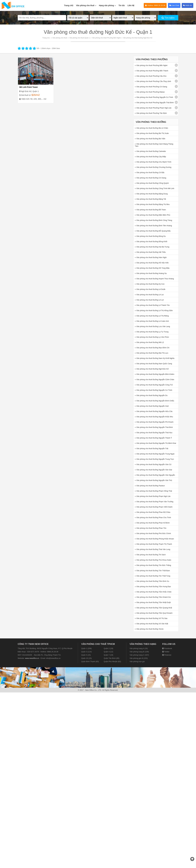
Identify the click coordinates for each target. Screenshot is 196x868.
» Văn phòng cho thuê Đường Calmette (150, 151)
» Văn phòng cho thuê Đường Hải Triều (150, 252)
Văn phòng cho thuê (86, 4)
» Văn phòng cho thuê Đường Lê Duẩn (150, 289)
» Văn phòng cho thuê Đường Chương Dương (153, 167)
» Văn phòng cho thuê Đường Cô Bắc (150, 172)
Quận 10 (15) (86, 658)
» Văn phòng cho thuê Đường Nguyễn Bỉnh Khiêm (155, 374)
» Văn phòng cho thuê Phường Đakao (150, 92)
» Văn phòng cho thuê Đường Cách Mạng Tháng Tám (154, 145)
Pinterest (167, 655)
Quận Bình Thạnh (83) (90, 661)
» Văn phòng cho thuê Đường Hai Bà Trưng (152, 247)
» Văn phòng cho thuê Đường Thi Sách (150, 555)
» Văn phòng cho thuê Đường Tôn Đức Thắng (153, 565)
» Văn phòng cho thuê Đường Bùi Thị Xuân (152, 133)
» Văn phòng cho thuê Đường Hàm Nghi (151, 257)
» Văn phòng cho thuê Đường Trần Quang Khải (153, 608)
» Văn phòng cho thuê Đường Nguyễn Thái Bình (154, 427)
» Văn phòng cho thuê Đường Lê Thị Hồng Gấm (154, 310)
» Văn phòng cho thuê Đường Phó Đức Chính (153, 533)
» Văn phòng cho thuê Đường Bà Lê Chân (151, 128)
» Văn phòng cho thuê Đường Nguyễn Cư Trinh (154, 390)
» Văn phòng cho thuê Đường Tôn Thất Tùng (153, 576)
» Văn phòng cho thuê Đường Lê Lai (149, 295)
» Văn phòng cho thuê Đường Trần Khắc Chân (153, 592)
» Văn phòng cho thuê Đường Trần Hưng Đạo (153, 586)
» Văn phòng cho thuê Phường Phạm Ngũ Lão (153, 108)
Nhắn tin (187, 5)
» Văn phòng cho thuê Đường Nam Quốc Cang (153, 364)
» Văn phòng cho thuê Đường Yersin (149, 629)
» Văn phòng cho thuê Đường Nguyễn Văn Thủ (153, 480)
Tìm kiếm (168, 18)
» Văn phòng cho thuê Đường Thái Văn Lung (153, 549)
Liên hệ (131, 5)
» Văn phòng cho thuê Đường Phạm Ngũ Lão (153, 496)
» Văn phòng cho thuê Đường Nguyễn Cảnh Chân (155, 379)
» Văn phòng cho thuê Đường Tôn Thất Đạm (152, 571)
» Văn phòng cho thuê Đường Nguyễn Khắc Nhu (154, 417)
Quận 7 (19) (108, 655)
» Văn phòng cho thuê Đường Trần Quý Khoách (154, 613)
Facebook (167, 648)
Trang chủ (69, 5)
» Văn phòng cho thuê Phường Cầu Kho (151, 76)
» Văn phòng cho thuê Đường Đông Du (150, 236)
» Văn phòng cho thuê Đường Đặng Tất (150, 199)
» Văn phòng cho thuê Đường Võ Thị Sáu (151, 618)
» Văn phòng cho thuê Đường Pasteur (150, 486)
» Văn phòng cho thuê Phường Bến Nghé (151, 65)
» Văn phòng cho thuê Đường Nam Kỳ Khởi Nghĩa (155, 358)
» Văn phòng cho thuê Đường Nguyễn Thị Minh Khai (156, 443)
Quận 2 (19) (108, 648)
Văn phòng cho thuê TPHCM (98, 644)
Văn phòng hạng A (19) (139, 648)
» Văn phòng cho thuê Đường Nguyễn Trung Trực (154, 459)
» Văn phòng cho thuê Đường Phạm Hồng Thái (153, 491)
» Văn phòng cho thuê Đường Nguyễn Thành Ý (153, 438)
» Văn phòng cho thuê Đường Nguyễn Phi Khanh (154, 422)
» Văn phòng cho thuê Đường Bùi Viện (150, 139)
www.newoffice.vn (32, 658)
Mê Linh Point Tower (29, 87)
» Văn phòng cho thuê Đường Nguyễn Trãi (152, 448)
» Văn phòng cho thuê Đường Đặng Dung (151, 194)
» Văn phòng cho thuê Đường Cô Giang (151, 178)
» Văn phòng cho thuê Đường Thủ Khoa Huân (153, 560)
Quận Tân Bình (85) (111, 658)
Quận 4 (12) (108, 652)
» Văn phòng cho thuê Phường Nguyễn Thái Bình (154, 103)
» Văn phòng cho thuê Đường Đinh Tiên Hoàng (153, 226)
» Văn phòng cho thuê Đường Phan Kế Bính (152, 523)
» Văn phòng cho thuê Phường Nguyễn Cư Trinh (154, 97)
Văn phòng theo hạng (143, 644)
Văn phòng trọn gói (137, 661)
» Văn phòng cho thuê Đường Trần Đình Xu (152, 581)
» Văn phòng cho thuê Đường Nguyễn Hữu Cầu (154, 411)
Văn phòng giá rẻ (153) (139, 658)
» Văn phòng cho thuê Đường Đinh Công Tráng (154, 220)
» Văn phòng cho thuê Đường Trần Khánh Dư (153, 597)
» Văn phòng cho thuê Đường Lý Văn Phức (152, 337)
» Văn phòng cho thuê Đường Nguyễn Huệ (152, 406)
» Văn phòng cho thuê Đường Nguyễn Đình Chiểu (154, 401)
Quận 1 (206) (86, 648)
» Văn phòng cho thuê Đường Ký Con (150, 284)
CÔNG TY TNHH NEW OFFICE (33, 644)
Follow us (169, 644)
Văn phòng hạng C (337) (139, 655)
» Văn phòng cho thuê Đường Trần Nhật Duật (153, 602)
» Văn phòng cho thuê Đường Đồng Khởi (151, 241)
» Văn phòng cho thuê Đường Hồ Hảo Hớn (152, 263)
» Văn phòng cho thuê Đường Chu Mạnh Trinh (153, 162)
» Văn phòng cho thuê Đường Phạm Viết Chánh (154, 507)
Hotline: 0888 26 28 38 (155, 5)
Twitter (166, 652)
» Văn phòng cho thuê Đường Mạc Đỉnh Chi (152, 348)
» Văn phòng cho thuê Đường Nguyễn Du (151, 395)
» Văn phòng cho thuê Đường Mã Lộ (149, 342)
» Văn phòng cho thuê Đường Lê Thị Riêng (152, 316)
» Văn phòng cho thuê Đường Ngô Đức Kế (152, 369)
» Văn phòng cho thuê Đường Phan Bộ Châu (153, 512)
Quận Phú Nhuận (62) (112, 661)
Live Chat (174, 5)
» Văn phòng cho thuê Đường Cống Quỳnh (152, 183)
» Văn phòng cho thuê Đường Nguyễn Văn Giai (153, 470)
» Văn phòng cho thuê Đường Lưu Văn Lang (152, 326)
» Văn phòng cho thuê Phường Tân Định (151, 113)
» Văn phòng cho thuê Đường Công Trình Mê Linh (155, 188)
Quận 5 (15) (86, 655)
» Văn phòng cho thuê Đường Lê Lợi (149, 300)
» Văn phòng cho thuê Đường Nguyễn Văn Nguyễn (155, 475)
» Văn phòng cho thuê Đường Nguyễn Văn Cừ (153, 464)
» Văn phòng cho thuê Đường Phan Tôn (151, 528)
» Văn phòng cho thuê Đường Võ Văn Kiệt (151, 624)
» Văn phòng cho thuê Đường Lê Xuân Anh (152, 321)
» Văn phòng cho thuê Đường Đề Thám (150, 210)
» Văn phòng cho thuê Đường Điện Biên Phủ (153, 215)
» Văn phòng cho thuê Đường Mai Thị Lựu (152, 353)
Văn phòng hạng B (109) (139, 652)
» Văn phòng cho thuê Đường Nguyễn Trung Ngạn (155, 454)
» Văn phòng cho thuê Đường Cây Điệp (150, 157)
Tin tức (122, 5)
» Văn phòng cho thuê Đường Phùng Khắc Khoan (154, 539)
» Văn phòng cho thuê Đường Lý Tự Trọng (152, 332)
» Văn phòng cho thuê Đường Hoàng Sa (151, 273)
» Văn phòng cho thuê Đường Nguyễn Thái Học (154, 433)
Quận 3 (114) (86, 652)
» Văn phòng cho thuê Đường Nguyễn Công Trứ (154, 385)
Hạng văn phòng (107, 4)
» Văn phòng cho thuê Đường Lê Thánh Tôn (152, 305)
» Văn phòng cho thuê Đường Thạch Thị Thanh (153, 544)
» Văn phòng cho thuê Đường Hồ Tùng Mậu (152, 268)
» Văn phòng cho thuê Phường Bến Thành (152, 71)
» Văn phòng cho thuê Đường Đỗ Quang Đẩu (153, 231)
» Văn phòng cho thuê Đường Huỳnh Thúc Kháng (154, 279)
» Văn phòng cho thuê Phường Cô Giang (151, 87)
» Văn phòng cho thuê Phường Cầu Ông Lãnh (153, 81)
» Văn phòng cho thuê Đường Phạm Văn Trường (154, 502)
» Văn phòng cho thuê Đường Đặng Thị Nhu (152, 204)
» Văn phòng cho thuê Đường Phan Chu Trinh (153, 517)
